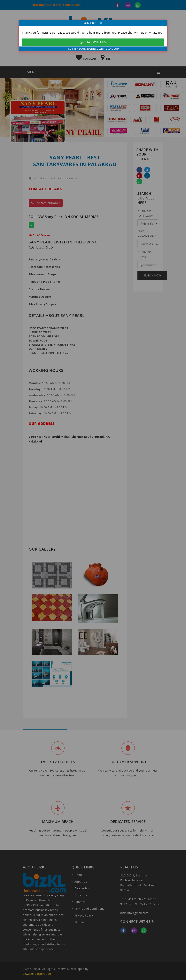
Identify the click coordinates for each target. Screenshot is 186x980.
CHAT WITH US (93, 42)
